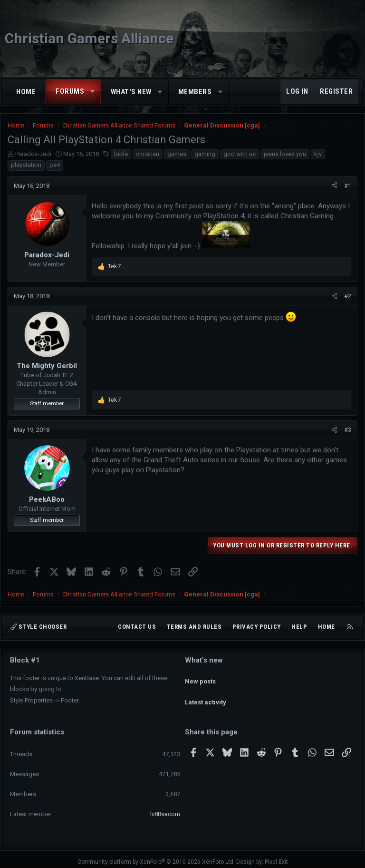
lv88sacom (165, 809)
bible (121, 154)
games (177, 154)
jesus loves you (285, 154)
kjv (318, 154)
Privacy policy (257, 627)
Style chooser (38, 627)
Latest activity (206, 694)
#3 (348, 430)
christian (148, 154)
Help (299, 627)
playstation (26, 165)
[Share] (334, 186)
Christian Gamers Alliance (89, 38)
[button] (93, 92)
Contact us (137, 627)
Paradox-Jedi (33, 154)
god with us (240, 154)
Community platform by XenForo (156, 857)
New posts (200, 677)
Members (195, 92)
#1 (348, 186)
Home (26, 92)
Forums (70, 91)
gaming (205, 154)
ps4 (55, 165)
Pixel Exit (276, 857)
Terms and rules (194, 627)
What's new (131, 92)
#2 (348, 296)
